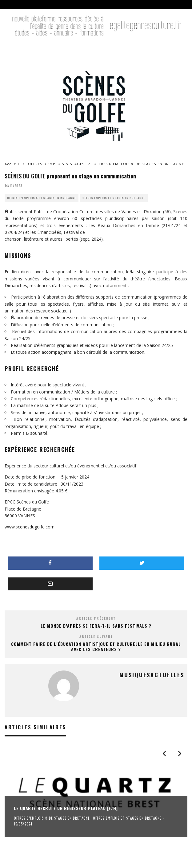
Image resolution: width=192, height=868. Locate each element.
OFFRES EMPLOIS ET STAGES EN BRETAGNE (114, 198)
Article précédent (96, 618)
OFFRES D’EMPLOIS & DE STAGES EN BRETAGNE (42, 198)
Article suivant (96, 636)
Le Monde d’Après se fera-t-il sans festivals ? (96, 626)
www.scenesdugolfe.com (30, 527)
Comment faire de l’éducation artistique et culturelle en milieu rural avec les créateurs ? (96, 646)
